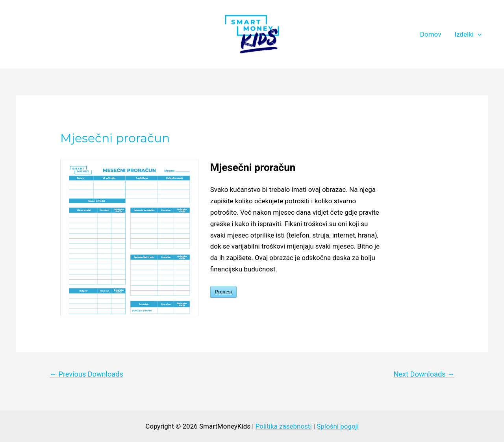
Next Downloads (424, 374)
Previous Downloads (86, 374)
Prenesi (223, 292)
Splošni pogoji (338, 426)
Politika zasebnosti (284, 426)
